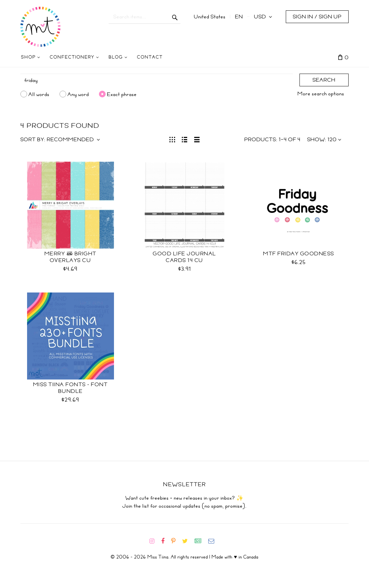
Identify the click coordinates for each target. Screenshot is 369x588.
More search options (321, 94)
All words (39, 94)
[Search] (157, 80)
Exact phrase (122, 94)
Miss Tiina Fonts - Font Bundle (71, 388)
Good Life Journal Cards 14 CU (184, 257)
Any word (78, 94)
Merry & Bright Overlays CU (71, 257)
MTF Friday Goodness (299, 254)
